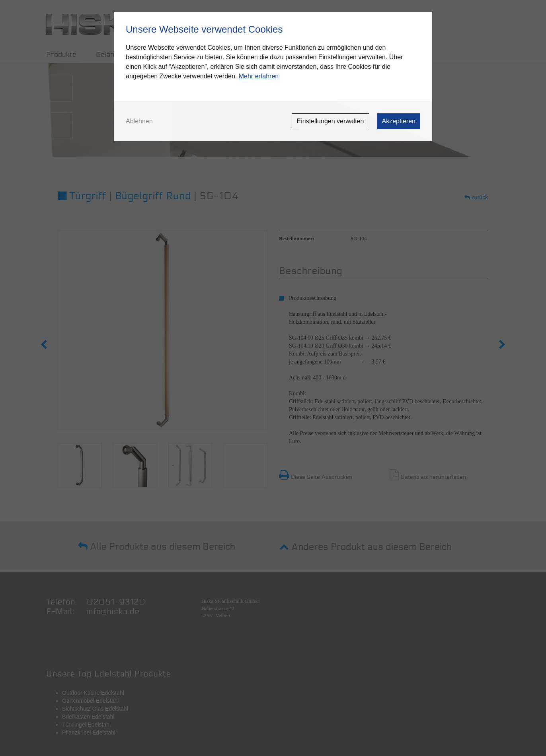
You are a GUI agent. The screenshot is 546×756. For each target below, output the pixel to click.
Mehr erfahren (259, 76)
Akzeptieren (399, 121)
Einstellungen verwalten (331, 121)
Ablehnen (139, 121)
